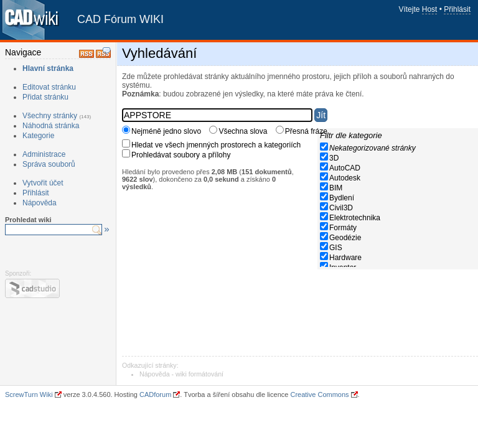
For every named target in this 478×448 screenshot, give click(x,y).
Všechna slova (243, 131)
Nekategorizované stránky (373, 148)
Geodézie (345, 238)
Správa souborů (49, 164)
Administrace (44, 154)
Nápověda (40, 203)
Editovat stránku (49, 87)
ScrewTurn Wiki (29, 394)
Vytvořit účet (43, 183)
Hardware (345, 258)
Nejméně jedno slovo (166, 131)
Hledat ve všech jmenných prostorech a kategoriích (216, 145)
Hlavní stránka (48, 68)
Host (430, 9)
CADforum (155, 394)
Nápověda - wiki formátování (181, 374)
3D (334, 158)
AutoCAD (345, 168)
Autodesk (345, 178)
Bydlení (342, 198)
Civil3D (341, 208)
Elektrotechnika (355, 218)
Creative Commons (319, 394)
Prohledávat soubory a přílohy (181, 155)
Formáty (343, 228)
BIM (336, 188)
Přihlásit (457, 9)
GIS (336, 248)
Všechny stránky (50, 116)
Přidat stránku (45, 97)
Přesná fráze (306, 131)
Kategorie (38, 136)
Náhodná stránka (51, 126)
